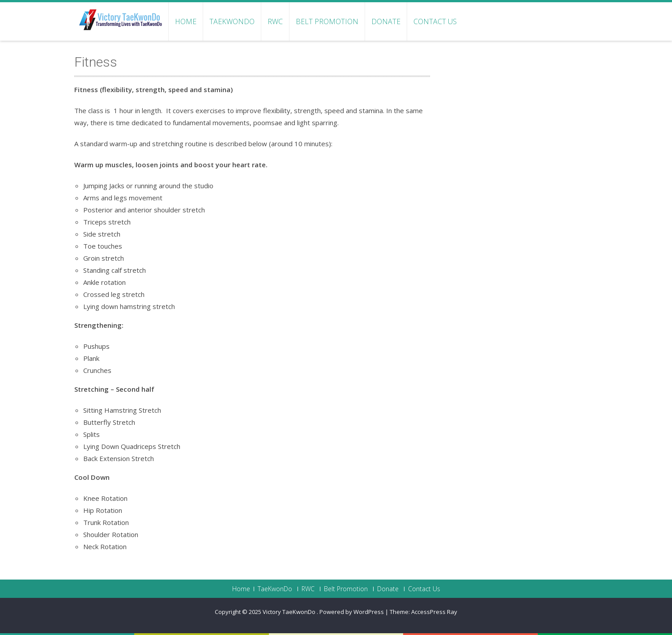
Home (186, 21)
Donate (386, 21)
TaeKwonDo (232, 21)
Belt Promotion (327, 21)
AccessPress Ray (434, 612)
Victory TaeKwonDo (290, 612)
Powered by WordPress (352, 612)
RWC (275, 21)
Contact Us (435, 21)
